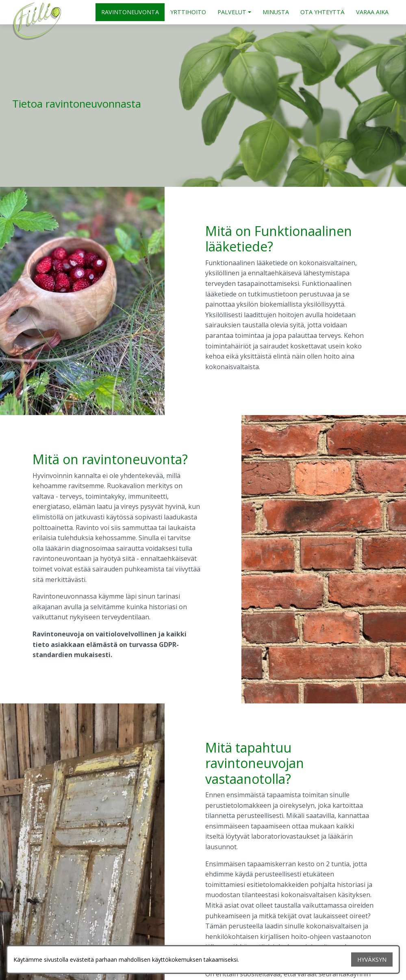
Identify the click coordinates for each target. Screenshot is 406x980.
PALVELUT (232, 12)
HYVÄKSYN (372, 959)
